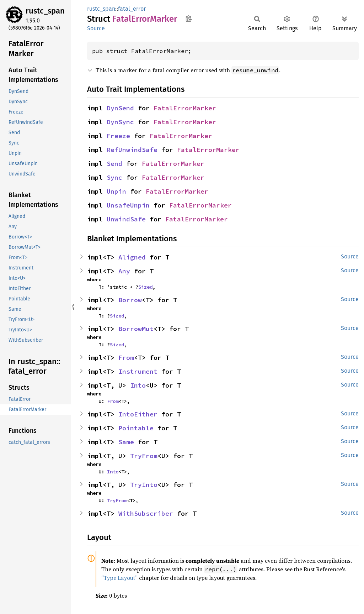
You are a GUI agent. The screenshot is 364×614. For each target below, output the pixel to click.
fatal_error (132, 9)
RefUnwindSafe (132, 150)
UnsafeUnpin (128, 205)
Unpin (116, 191)
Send (114, 164)
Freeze (118, 136)
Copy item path (189, 19)
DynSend (120, 108)
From (126, 358)
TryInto (144, 485)
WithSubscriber (146, 513)
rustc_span (45, 11)
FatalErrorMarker (185, 108)
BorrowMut (136, 329)
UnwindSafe (126, 219)
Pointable (136, 428)
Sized (145, 287)
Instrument (138, 371)
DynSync (120, 122)
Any (124, 271)
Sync (114, 177)
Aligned (132, 257)
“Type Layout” (119, 578)
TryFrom (144, 456)
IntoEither (138, 414)
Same (126, 442)
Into (138, 385)
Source (96, 28)
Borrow (130, 300)
